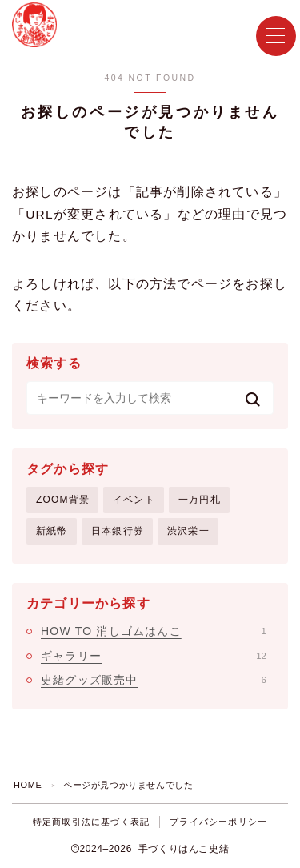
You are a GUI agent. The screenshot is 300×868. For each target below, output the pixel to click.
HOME (28, 785)
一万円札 (200, 500)
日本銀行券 (118, 531)
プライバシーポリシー (218, 822)
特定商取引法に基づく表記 (91, 822)
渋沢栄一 (188, 531)
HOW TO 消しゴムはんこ (154, 631)
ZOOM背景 (63, 500)
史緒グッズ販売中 (154, 680)
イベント (134, 500)
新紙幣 (52, 531)
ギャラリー (154, 656)
